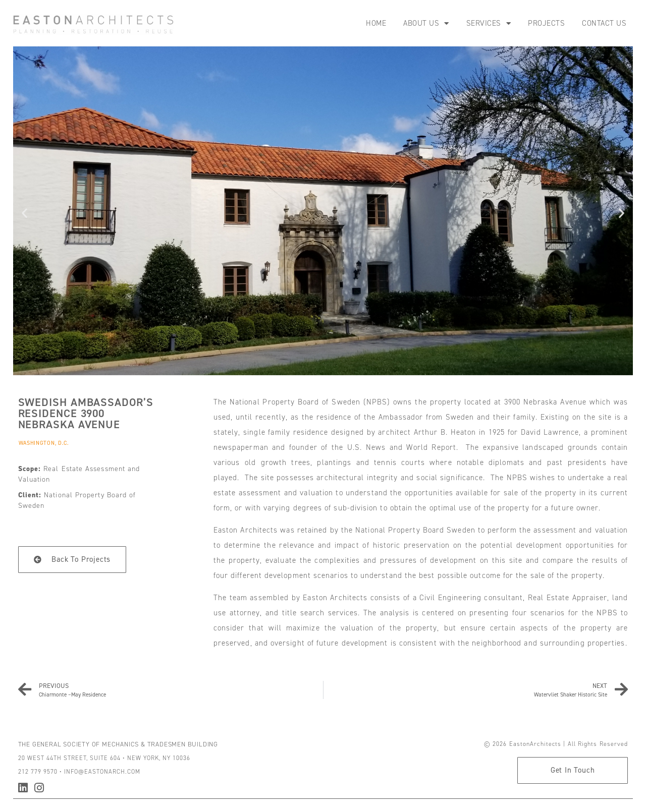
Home (376, 23)
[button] (24, 213)
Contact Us (604, 23)
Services (489, 23)
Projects (546, 23)
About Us (426, 23)
